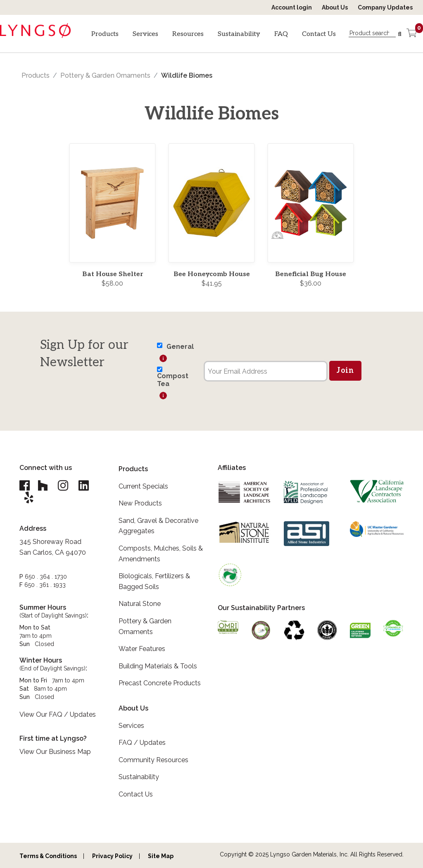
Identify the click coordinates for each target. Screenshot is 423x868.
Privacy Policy (112, 856)
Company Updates (385, 7)
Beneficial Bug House (311, 274)
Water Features (142, 649)
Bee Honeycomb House (212, 274)
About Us (335, 7)
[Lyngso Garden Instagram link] (64, 486)
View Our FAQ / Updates (58, 715)
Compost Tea (173, 380)
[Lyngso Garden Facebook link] (26, 486)
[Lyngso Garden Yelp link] (29, 498)
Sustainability (239, 34)
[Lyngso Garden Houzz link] (43, 486)
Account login (292, 7)
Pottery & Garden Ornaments (105, 75)
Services (145, 34)
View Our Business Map (55, 752)
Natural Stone (140, 604)
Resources (188, 34)
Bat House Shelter (113, 274)
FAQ (281, 34)
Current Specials (143, 486)
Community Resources (153, 760)
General (180, 347)
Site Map (161, 856)
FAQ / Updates (142, 743)
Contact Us (319, 34)
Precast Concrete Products (160, 683)
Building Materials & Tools (158, 666)
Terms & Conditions (48, 856)
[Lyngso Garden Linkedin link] (84, 486)
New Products (140, 503)
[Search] (400, 34)
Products (105, 34)
